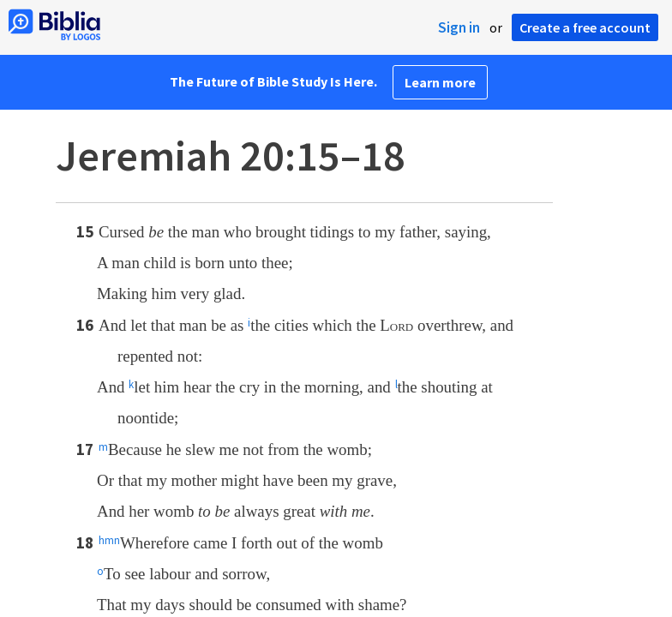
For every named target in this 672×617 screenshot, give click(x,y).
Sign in (459, 27)
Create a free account (585, 27)
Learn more (440, 82)
